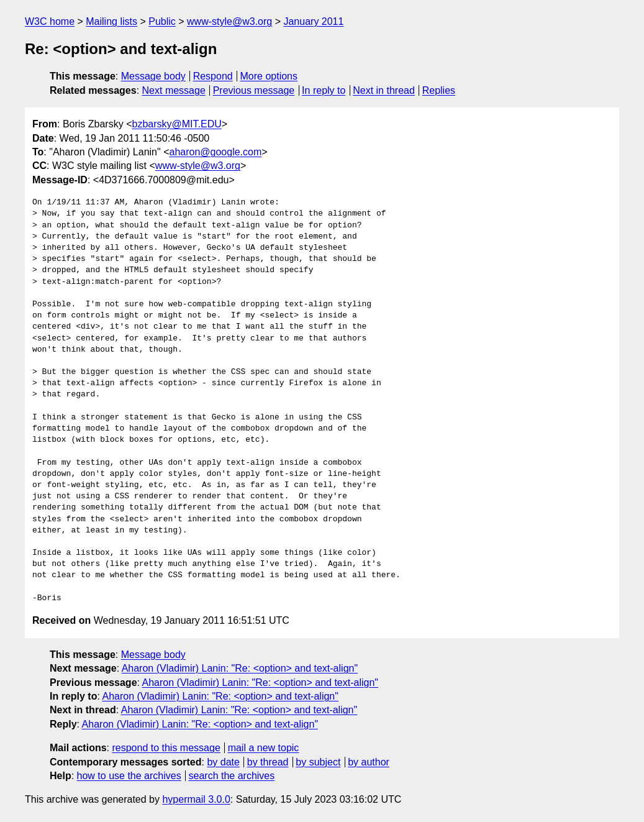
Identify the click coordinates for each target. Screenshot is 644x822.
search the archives (232, 776)
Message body (153, 76)
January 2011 (313, 21)
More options (269, 76)
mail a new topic (264, 748)
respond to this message (166, 748)
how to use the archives (129, 776)
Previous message (254, 90)
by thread (268, 762)
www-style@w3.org (229, 21)
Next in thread (384, 90)
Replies (439, 90)
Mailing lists (111, 21)
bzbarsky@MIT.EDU (176, 124)
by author (369, 762)
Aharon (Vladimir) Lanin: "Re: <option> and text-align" (240, 668)
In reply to (324, 90)
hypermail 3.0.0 (196, 799)
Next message (174, 90)
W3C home (50, 21)
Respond (213, 76)
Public (162, 21)
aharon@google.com (215, 152)
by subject (318, 762)
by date (223, 762)
